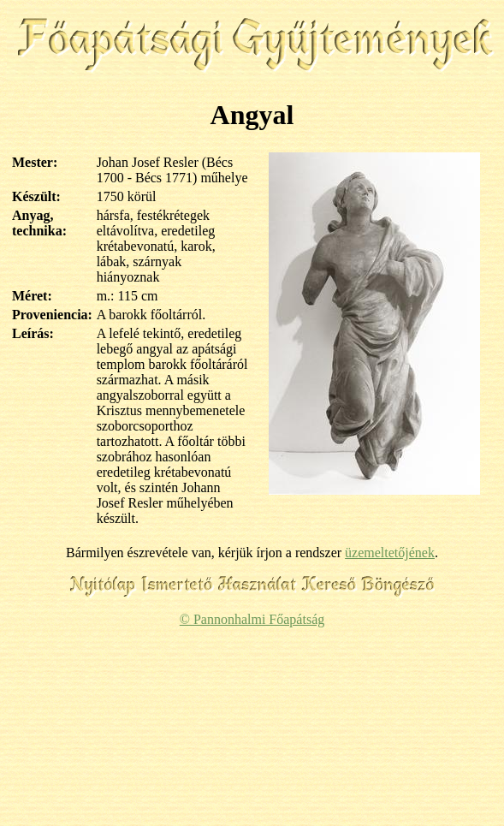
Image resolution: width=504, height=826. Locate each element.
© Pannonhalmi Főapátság (252, 619)
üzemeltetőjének (390, 553)
